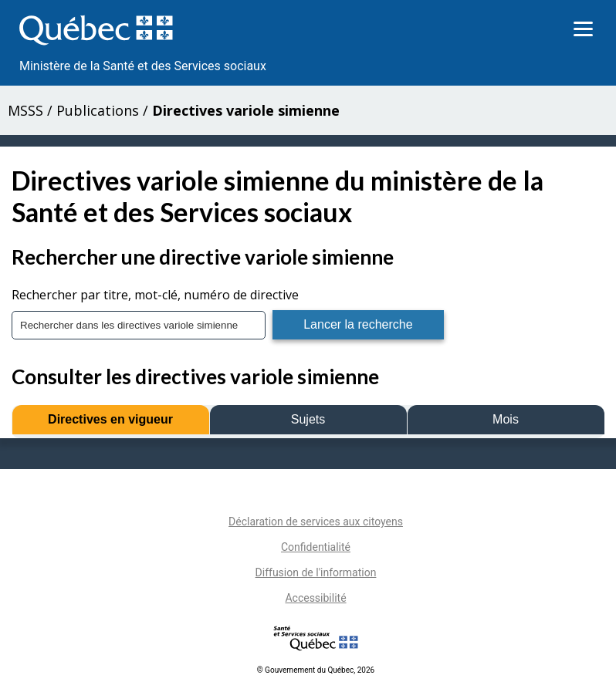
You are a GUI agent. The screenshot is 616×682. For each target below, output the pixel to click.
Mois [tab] (506, 419)
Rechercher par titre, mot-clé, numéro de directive (155, 295)
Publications (98, 110)
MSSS (25, 110)
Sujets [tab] (308, 419)
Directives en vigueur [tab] (110, 419)
